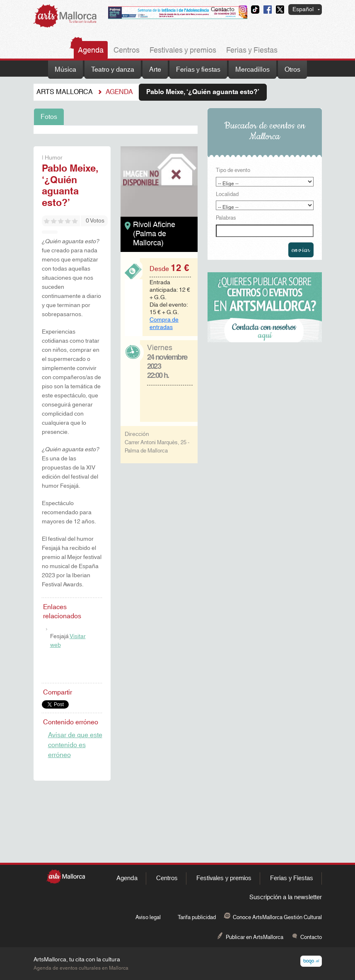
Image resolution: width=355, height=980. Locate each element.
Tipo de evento (233, 171)
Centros (127, 51)
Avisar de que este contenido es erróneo (75, 745)
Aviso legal (148, 917)
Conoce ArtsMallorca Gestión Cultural (277, 917)
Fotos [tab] (49, 117)
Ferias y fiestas (198, 70)
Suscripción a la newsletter (286, 897)
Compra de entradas (164, 324)
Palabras (226, 218)
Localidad (227, 195)
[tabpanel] (116, 130)
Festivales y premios (183, 51)
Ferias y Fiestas (252, 51)
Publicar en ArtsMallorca (255, 937)
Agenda (91, 51)
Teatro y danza (113, 70)
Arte (155, 70)
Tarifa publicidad (197, 917)
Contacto (223, 10)
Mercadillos (252, 70)
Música (65, 70)
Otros (292, 70)
